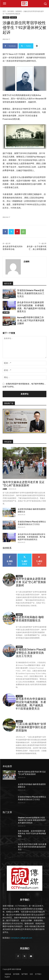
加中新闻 (11, 11)
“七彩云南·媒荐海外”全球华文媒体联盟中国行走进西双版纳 (31, 727)
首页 (4, 11)
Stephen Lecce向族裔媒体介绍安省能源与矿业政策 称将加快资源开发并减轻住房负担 (32, 820)
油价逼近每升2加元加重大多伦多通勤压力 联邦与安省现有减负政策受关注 (32, 847)
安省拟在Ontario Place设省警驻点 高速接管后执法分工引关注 (31, 293)
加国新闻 (19, 11)
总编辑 (26, 261)
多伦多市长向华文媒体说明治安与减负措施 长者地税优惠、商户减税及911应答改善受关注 (31, 537)
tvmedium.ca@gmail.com (21, 938)
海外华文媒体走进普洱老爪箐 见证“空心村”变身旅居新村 (24, 484)
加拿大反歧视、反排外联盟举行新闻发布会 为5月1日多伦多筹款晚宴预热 (32, 834)
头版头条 (13, 17)
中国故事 (19, 576)
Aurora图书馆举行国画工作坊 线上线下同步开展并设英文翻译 (31, 320)
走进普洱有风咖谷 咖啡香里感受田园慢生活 (30, 619)
